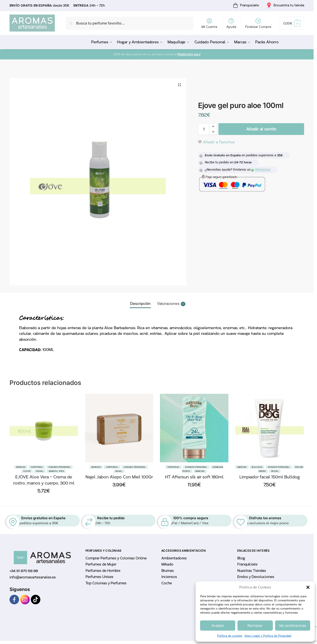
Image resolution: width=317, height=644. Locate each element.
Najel (119, 471)
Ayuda (231, 23)
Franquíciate (247, 564)
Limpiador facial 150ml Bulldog (270, 477)
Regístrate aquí (189, 54)
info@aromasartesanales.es (33, 577)
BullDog (257, 467)
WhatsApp (261, 169)
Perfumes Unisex (99, 577)
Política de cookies (230, 636)
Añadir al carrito (261, 129)
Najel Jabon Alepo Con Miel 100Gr (119, 477)
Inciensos (169, 577)
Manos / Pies (56, 471)
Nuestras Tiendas (252, 571)
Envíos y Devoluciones (256, 577)
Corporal (37, 467)
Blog (241, 558)
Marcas (21, 467)
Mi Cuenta (209, 23)
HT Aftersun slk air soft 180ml (194, 477)
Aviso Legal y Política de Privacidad (268, 636)
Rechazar (255, 626)
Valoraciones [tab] (171, 304)
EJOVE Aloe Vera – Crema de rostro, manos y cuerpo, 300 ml (44, 480)
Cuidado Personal (59, 467)
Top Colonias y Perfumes (106, 583)
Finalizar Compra (258, 23)
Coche (167, 583)
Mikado (167, 564)
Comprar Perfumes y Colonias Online (116, 558)
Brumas (168, 571)
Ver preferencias (293, 626)
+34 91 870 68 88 (24, 571)
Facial (40, 471)
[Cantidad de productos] (204, 129)
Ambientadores (174, 558)
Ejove (27, 471)
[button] (308, 587)
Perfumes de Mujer (101, 564)
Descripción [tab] (140, 303)
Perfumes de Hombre (103, 571)
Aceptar (218, 626)
